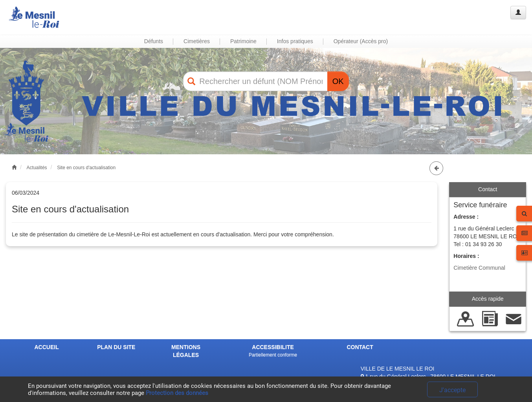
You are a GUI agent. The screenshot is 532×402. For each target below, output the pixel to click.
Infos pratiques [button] (295, 41)
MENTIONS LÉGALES (186, 351)
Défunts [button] (154, 41)
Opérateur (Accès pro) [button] (361, 41)
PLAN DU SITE (116, 347)
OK (338, 81)
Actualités (37, 168)
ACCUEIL (46, 347)
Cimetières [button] (197, 41)
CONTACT (360, 347)
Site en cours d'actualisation (86, 168)
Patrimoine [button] (243, 41)
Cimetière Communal (479, 268)
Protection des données (177, 393)
